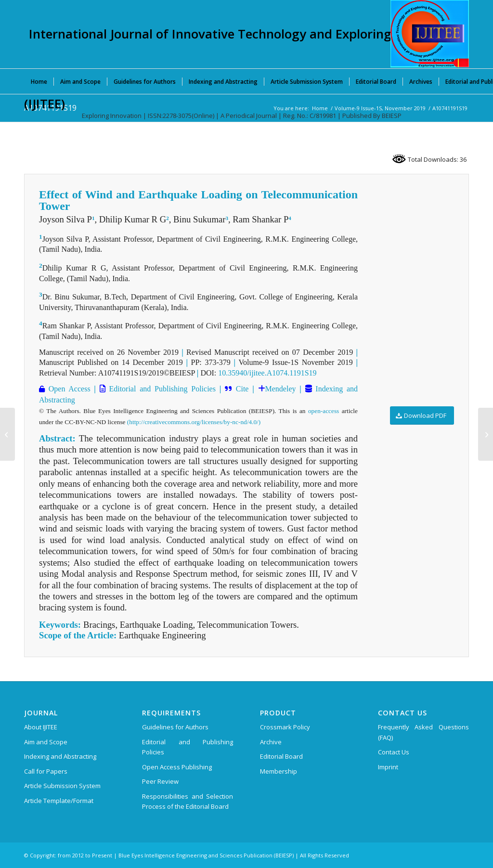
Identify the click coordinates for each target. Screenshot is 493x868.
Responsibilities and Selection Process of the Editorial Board (188, 801)
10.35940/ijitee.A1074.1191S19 (267, 373)
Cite (242, 389)
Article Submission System (62, 786)
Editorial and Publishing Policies (161, 389)
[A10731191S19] (7, 434)
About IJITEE (41, 727)
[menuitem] (39, 81)
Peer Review (160, 781)
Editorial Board (281, 756)
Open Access (68, 389)
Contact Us (394, 752)
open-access (324, 411)
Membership (279, 771)
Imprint (388, 767)
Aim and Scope (46, 742)
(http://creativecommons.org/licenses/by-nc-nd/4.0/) (194, 422)
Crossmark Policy (285, 727)
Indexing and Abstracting (60, 756)
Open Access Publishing (177, 767)
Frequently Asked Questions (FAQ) (423, 732)
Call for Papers (46, 771)
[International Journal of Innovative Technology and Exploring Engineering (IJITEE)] (430, 34)
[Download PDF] (422, 416)
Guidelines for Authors (175, 727)
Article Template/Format (59, 801)
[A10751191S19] (486, 434)
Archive (271, 742)
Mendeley (281, 389)
